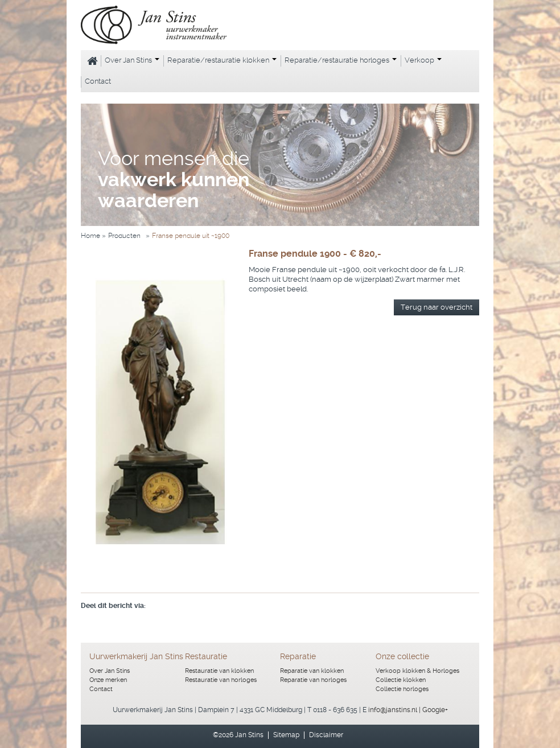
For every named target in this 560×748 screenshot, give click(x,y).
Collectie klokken (401, 680)
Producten (124, 236)
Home (91, 61)
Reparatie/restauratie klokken (222, 60)
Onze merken (108, 680)
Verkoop (423, 60)
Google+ (435, 710)
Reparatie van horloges (313, 680)
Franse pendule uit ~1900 (191, 236)
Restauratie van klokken (219, 671)
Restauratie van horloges (221, 680)
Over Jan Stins (132, 60)
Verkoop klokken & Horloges (417, 671)
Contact (98, 81)
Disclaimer (326, 735)
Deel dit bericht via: (113, 606)
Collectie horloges (402, 689)
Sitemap (286, 735)
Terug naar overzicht (437, 307)
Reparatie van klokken (312, 671)
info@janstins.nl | (395, 710)
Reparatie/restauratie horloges (341, 60)
